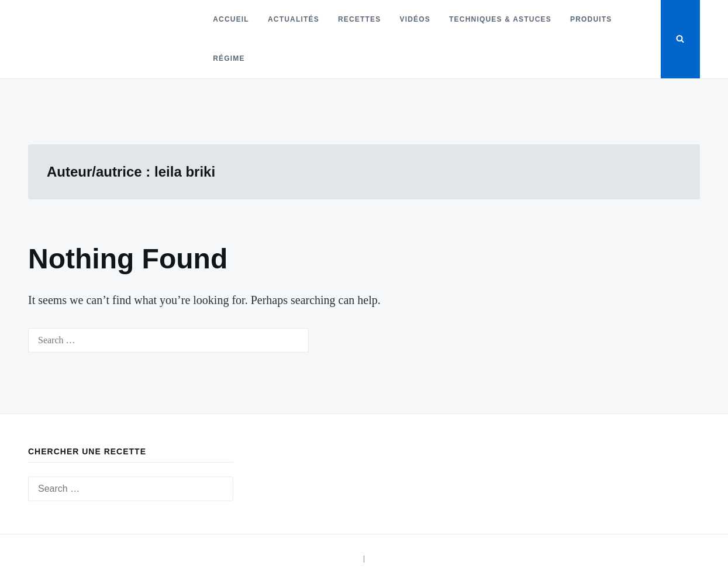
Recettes (360, 19)
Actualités (294, 19)
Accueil (231, 19)
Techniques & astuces (500, 19)
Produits (591, 19)
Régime (229, 58)
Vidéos (415, 19)
